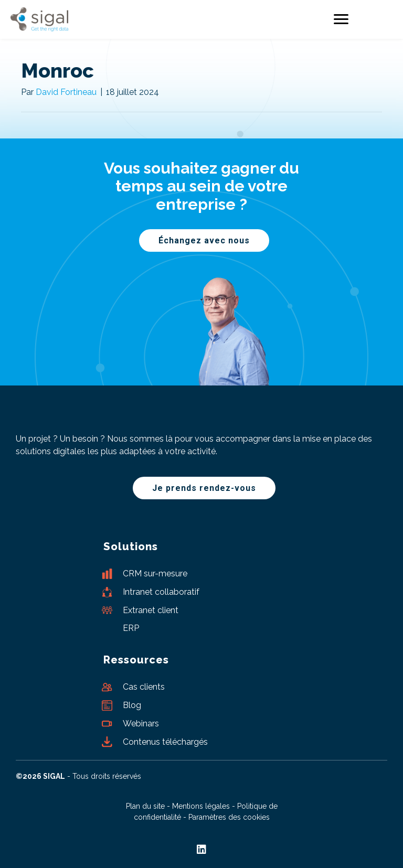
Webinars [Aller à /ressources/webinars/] (141, 724)
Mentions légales (201, 806)
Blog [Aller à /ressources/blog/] (132, 705)
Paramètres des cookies (229, 817)
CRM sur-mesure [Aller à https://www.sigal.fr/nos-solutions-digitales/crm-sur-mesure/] (155, 574)
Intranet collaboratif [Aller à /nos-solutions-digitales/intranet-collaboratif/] (161, 592)
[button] (204, 240)
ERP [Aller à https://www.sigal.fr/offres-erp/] (131, 628)
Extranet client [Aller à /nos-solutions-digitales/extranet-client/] (151, 610)
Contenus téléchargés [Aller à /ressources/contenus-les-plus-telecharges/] (165, 742)
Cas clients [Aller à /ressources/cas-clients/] (144, 687)
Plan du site (145, 806)
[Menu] (341, 19)
